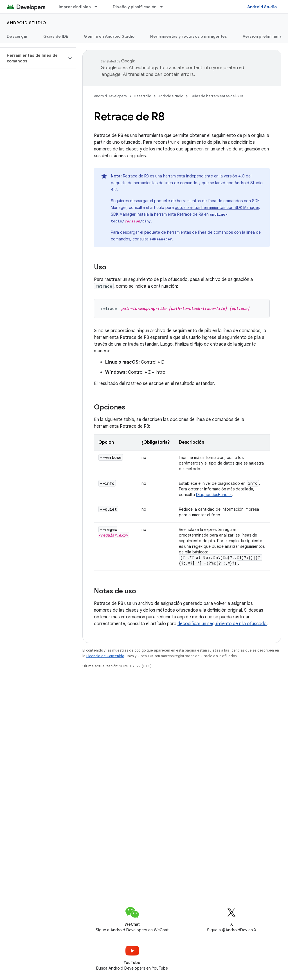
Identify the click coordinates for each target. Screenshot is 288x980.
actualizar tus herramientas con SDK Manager (217, 208)
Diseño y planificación (135, 7)
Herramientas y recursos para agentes (189, 36)
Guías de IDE (56, 36)
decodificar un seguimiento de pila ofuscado (222, 624)
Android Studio (262, 7)
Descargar (17, 36)
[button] (33, 58)
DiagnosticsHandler (214, 495)
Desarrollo (142, 96)
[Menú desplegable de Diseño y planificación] (164, 7)
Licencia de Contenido (105, 656)
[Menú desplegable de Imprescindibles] (98, 7)
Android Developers (110, 96)
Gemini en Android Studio (109, 36)
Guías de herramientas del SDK (217, 96)
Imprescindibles (75, 7)
